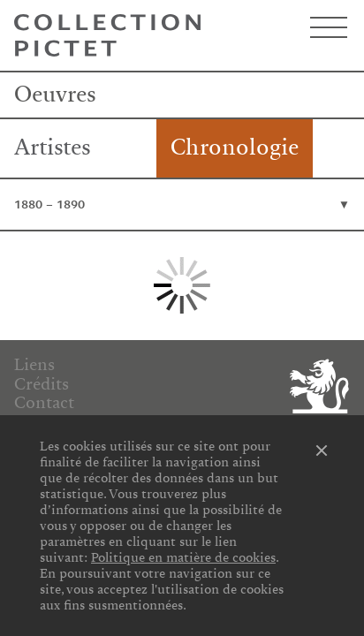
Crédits (42, 384)
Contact (44, 403)
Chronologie (235, 148)
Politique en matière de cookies (183, 557)
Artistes (53, 148)
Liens (34, 365)
